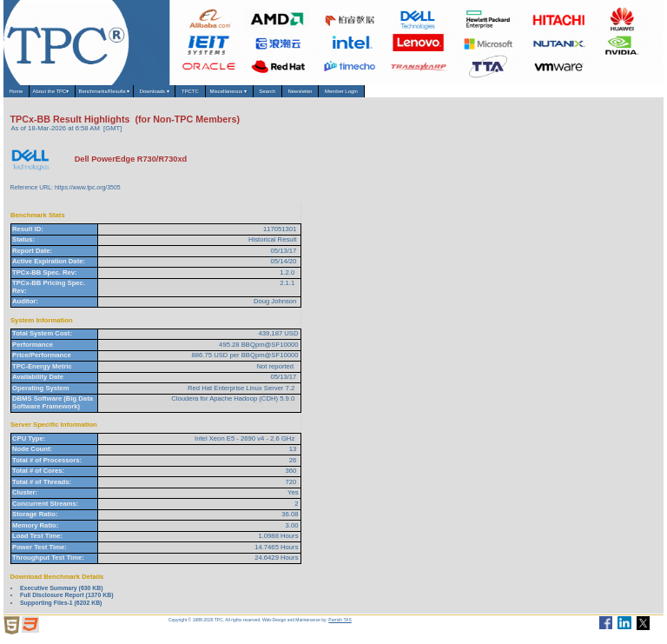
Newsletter (463, 95)
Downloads (238, 95)
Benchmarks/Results (160, 95)
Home (23, 95)
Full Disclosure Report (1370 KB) (66, 602)
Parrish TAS (340, 627)
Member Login (526, 95)
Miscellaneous (353, 95)
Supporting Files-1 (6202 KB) (61, 610)
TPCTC (293, 95)
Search (411, 95)
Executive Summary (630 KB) (62, 595)
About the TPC (79, 95)
